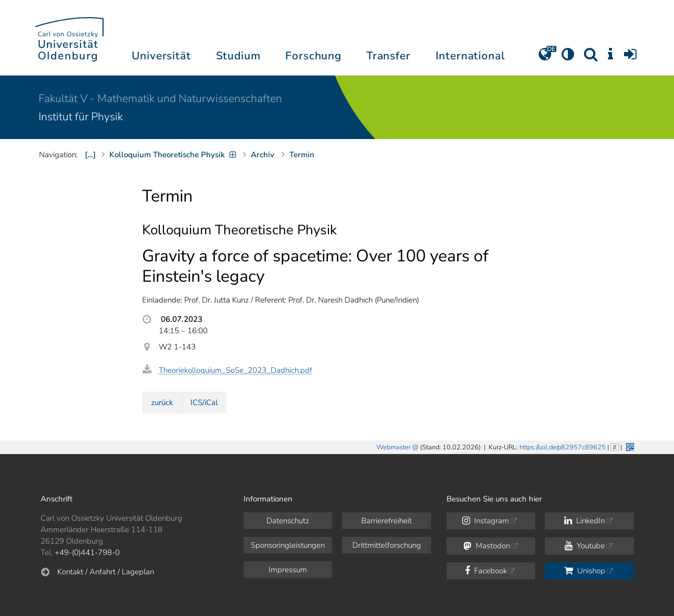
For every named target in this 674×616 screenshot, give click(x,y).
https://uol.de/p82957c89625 (563, 447)
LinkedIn (584, 521)
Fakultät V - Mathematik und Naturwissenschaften (160, 98)
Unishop (585, 571)
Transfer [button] (389, 56)
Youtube (585, 546)
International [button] (470, 56)
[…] (90, 155)
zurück (162, 403)
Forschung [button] (313, 56)
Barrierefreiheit (386, 521)
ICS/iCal (204, 403)
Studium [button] (238, 56)
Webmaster (393, 447)
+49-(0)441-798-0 (87, 552)
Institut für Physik (81, 117)
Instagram (486, 521)
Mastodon (487, 546)
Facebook (486, 571)
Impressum (288, 570)
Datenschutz (288, 521)
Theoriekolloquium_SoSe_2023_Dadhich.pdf (236, 370)
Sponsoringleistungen (288, 545)
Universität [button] (161, 56)
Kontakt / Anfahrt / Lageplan (106, 572)
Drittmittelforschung (387, 545)
